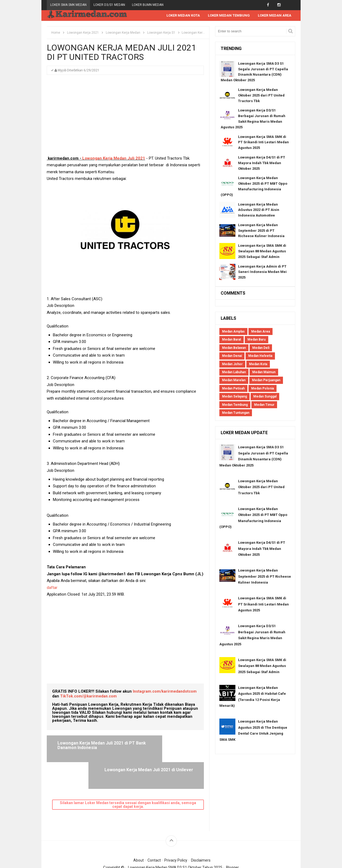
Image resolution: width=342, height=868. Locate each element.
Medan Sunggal (265, 397)
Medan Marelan (234, 380)
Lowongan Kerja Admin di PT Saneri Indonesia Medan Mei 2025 (262, 272)
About (137, 834)
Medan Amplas (233, 332)
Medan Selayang (234, 397)
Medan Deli (261, 348)
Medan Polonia (263, 389)
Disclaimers (202, 834)
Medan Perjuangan (266, 380)
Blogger (235, 841)
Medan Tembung (235, 405)
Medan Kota (258, 364)
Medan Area (261, 332)
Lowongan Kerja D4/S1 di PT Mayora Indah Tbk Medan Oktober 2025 (262, 163)
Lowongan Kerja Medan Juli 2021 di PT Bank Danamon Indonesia (85, 748)
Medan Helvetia (260, 356)
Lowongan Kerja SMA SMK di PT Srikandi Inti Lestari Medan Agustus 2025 (263, 143)
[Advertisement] (125, 118)
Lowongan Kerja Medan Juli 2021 (114, 159)
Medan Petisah (233, 389)
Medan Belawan (234, 348)
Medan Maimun (264, 372)
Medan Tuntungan (236, 413)
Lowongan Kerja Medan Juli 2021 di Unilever (166, 746)
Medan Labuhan (234, 372)
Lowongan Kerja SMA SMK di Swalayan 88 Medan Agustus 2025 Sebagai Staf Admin (262, 251)
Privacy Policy (176, 834)
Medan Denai (232, 356)
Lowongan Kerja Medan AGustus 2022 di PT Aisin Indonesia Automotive (259, 210)
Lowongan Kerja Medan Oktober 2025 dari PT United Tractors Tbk (261, 96)
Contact (153, 834)
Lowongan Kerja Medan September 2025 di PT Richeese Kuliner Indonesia (261, 231)
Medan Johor (232, 364)
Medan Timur (264, 405)
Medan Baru (256, 340)
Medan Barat (232, 340)
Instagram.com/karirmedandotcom (166, 692)
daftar (53, 588)
